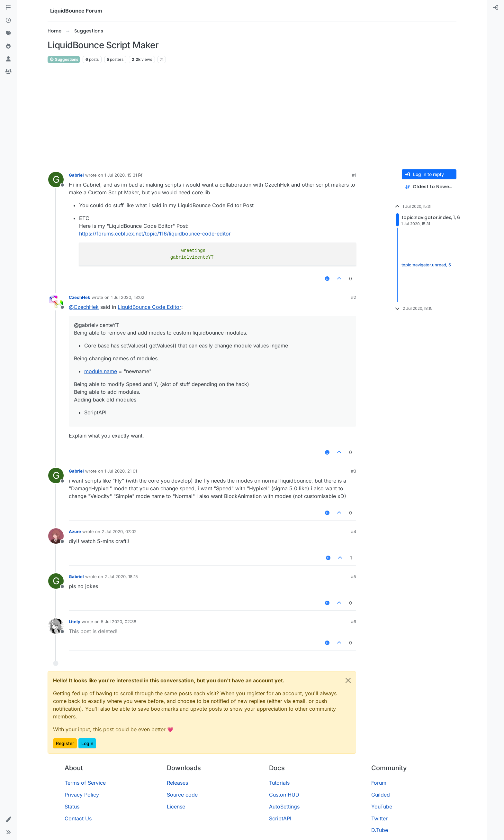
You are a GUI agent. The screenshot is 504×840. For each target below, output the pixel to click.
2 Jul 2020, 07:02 (119, 531)
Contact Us (78, 818)
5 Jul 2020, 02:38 (119, 622)
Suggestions (64, 59)
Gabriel (76, 175)
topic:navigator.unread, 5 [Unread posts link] (426, 265)
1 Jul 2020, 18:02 (128, 297)
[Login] (496, 8)
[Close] (348, 680)
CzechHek (80, 297)
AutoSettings (284, 807)
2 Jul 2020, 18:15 (121, 577)
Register (65, 743)
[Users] (8, 59)
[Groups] (8, 72)
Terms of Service (85, 783)
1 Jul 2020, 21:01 (121, 471)
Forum (379, 783)
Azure (75, 531)
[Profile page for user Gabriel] (56, 180)
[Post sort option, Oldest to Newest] (429, 187)
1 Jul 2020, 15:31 (121, 175)
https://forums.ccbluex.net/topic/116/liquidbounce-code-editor (155, 234)
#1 (354, 175)
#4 (354, 531)
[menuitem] (496, 8)
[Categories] (8, 8)
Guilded (381, 795)
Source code (182, 795)
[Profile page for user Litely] (56, 626)
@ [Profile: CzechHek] (84, 307)
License (176, 807)
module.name (101, 371)
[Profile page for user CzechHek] (56, 302)
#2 (354, 297)
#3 (354, 471)
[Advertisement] (252, 116)
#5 (354, 577)
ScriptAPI (280, 818)
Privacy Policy (82, 795)
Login (87, 743)
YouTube (382, 807)
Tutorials (279, 783)
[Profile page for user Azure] (56, 536)
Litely (75, 622)
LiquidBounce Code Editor (149, 307)
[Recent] (8, 21)
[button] (8, 819)
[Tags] (8, 33)
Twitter (379, 818)
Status (72, 807)
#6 (354, 622)
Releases (177, 783)
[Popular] (8, 46)
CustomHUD (284, 795)
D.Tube (380, 830)
